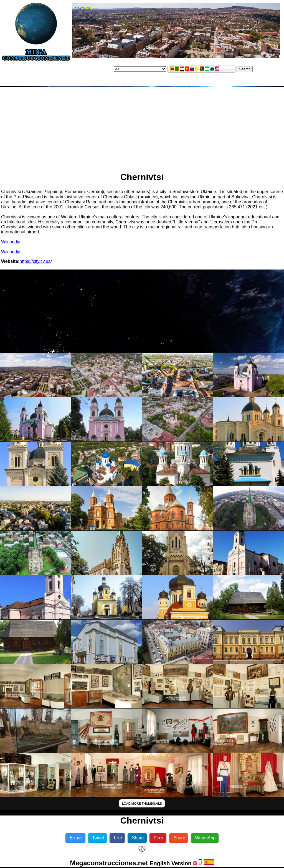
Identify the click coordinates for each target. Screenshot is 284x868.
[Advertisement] (142, 127)
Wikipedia (11, 242)
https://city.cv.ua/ (36, 261)
